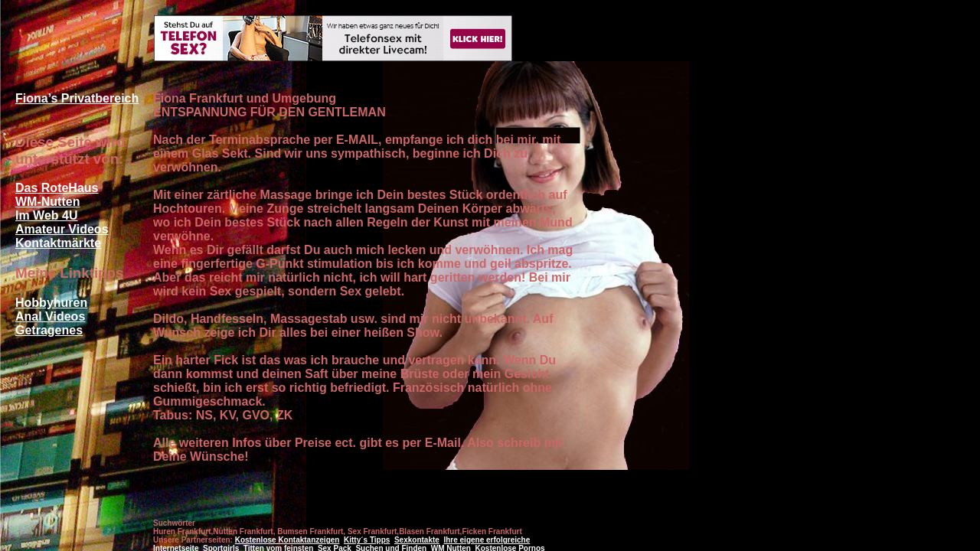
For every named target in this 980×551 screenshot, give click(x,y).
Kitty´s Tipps (367, 540)
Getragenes (49, 330)
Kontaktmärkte (58, 243)
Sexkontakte (417, 540)
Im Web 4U (47, 215)
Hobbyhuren (51, 303)
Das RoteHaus (57, 188)
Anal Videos (50, 316)
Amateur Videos (62, 229)
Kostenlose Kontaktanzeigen (287, 540)
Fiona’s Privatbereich (77, 98)
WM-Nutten (47, 202)
